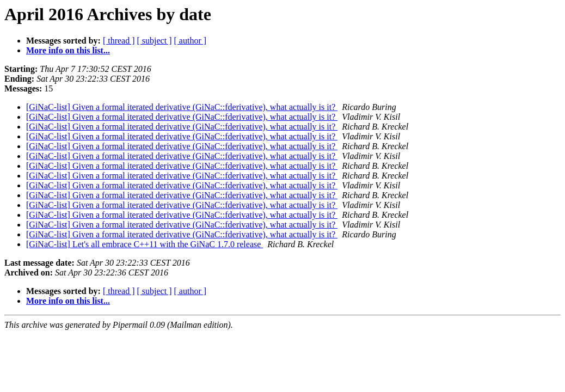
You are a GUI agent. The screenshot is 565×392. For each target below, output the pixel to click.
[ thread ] (119, 41)
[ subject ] (155, 41)
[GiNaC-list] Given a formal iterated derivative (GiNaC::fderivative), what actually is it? (182, 107)
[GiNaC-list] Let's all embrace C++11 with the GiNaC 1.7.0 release (145, 244)
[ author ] (191, 41)
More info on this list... (68, 50)
